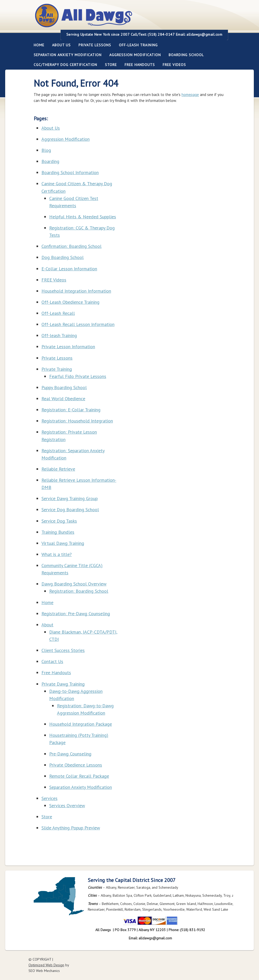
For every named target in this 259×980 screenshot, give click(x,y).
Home (39, 45)
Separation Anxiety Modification (68, 55)
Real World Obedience (63, 399)
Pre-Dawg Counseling (70, 754)
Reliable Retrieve (58, 469)
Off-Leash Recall (58, 313)
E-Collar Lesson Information (69, 269)
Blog (46, 150)
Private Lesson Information (68, 347)
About (47, 625)
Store (111, 65)
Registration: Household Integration (77, 421)
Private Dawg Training (63, 684)
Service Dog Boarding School (70, 510)
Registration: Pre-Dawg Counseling (76, 614)
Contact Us (52, 661)
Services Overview (67, 805)
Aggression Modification (133, 55)
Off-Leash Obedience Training (70, 302)
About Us (59, 45)
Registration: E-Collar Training (71, 410)
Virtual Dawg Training (63, 543)
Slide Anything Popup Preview (71, 828)
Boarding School (184, 55)
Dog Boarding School (63, 257)
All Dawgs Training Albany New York (112, 18)
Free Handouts (140, 65)
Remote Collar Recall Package (79, 776)
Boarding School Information (70, 172)
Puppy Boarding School (64, 387)
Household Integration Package (81, 724)
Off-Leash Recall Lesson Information (78, 324)
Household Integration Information (76, 291)
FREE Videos (174, 65)
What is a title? (57, 554)
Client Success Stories (63, 650)
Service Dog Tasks (59, 521)
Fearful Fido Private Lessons (78, 376)
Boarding (50, 161)
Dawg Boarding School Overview (74, 584)
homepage (190, 95)
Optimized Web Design (46, 965)
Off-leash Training (136, 45)
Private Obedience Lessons (76, 765)
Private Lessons (93, 45)
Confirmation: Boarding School (71, 246)
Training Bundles (58, 532)
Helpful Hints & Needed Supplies (83, 217)
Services (49, 798)
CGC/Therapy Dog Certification (65, 65)
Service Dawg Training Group (70, 498)
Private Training (57, 369)
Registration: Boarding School (79, 591)
